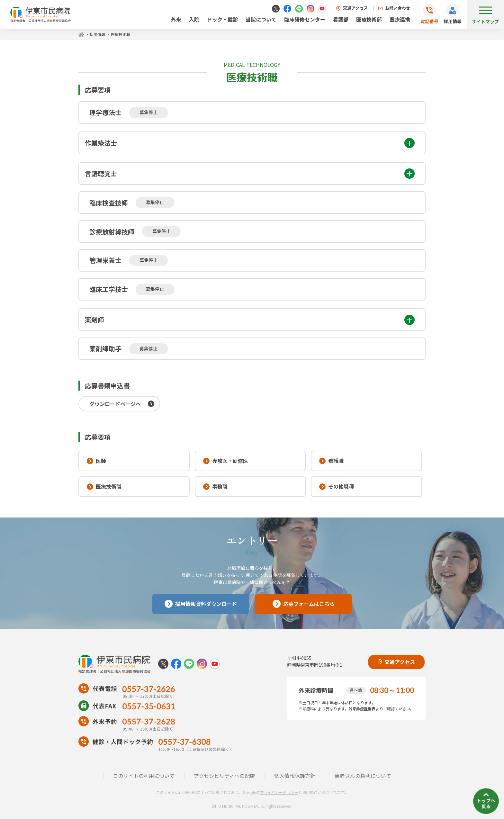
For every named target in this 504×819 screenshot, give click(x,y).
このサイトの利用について (144, 776)
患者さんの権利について (363, 776)
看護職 (331, 461)
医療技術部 (369, 19)
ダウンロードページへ (115, 404)
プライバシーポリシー (279, 792)
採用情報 (453, 21)
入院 (194, 19)
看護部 (341, 19)
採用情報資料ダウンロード (201, 604)
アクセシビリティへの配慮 (224, 776)
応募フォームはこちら (304, 604)
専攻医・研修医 (226, 461)
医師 (96, 461)
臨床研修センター (305, 19)
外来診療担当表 (362, 709)
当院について (261, 19)
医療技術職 (104, 486)
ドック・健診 (222, 19)
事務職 (215, 486)
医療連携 (400, 19)
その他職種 (337, 486)
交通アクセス (355, 8)
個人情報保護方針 (295, 776)
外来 (176, 19)
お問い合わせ (398, 8)
